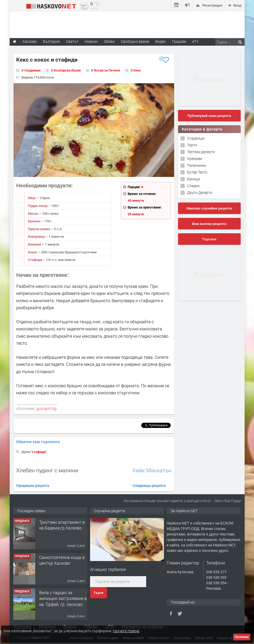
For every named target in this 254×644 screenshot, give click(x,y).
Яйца (32, 198)
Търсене (209, 239)
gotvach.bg (46, 408)
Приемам (242, 637)
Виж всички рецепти (209, 224)
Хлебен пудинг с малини (47, 470)
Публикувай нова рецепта (209, 116)
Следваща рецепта (149, 485)
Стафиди (35, 260)
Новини (91, 41)
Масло (33, 213)
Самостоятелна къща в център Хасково (62, 560)
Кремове (195, 159)
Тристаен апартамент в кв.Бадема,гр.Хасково (62, 525)
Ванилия (35, 244)
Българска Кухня (67, 70)
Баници (194, 179)
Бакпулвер (37, 236)
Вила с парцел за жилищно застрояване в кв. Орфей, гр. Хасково (63, 598)
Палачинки (197, 165)
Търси (99, 593)
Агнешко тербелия (108, 569)
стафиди (39, 452)
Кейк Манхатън (152, 470)
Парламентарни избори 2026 (38, 49)
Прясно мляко (39, 229)
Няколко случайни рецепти (209, 208)
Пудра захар (38, 206)
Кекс (137, 70)
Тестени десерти (201, 152)
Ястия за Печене (107, 70)
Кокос (33, 252)
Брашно (34, 221)
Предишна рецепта (33, 485)
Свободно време (135, 41)
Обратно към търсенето (38, 442)
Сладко (193, 186)
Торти (192, 145)
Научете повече (126, 631)
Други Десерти (200, 192)
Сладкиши (32, 70)
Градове (179, 41)
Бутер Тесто (197, 172)
